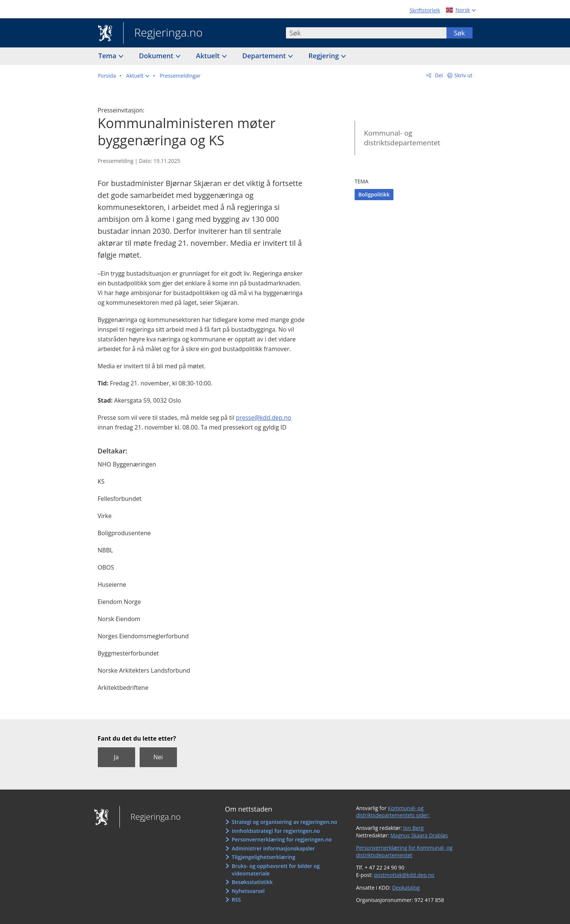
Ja (116, 757)
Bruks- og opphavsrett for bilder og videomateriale (276, 870)
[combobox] (366, 33)
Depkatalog (406, 888)
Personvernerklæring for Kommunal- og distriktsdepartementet (404, 851)
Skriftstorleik (425, 10)
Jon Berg (413, 828)
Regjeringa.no (163, 33)
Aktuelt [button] (209, 56)
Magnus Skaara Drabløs (419, 835)
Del (438, 75)
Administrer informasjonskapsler (273, 848)
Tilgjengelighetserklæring (264, 857)
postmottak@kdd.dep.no (404, 875)
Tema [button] (108, 56)
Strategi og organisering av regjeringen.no (285, 822)
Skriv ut (463, 75)
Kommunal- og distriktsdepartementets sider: (393, 812)
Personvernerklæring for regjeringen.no (282, 839)
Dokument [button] (157, 56)
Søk (459, 33)
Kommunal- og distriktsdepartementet (402, 138)
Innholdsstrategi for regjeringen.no (276, 831)
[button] (138, 76)
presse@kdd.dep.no (264, 418)
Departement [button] (265, 56)
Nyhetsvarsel (248, 891)
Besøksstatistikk (252, 882)
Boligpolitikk (374, 194)
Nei (158, 757)
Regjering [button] (324, 56)
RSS (236, 900)
